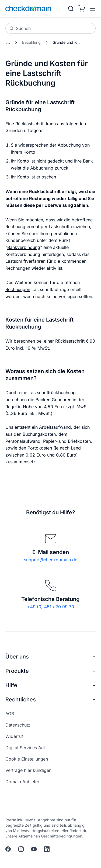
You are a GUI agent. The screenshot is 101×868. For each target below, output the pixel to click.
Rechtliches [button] (50, 700)
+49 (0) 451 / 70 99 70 (51, 607)
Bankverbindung (24, 247)
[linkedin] (47, 849)
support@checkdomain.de (51, 560)
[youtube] (34, 849)
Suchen (20, 28)
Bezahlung (31, 42)
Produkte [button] (50, 671)
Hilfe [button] (50, 685)
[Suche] (71, 9)
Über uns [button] (50, 657)
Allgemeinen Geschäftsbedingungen (50, 836)
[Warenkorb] (82, 9)
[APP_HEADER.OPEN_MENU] (91, 9)
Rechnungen (18, 289)
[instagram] (21, 849)
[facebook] (8, 849)
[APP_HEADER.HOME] (28, 9)
